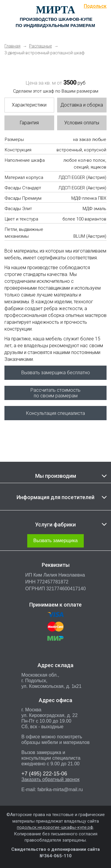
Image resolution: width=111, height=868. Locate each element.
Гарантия (29, 123)
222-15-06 (44, 774)
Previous (13, 65)
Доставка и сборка (82, 105)
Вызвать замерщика (56, 541)
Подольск (95, 6)
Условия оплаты (82, 123)
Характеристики (29, 105)
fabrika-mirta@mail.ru (60, 790)
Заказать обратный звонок (50, 779)
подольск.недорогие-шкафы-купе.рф (55, 827)
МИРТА (55, 10)
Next (92, 65)
